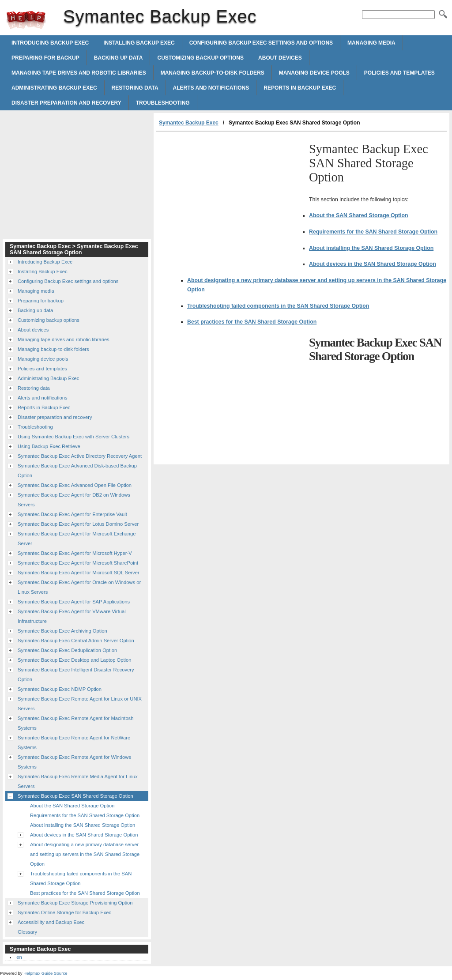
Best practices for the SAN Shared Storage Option (252, 322)
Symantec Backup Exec (26, 20)
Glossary (27, 932)
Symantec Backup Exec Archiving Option (62, 631)
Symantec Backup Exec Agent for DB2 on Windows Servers (74, 500)
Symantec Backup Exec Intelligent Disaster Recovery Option (76, 675)
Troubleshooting (163, 103)
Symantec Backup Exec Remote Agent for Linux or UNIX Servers (80, 704)
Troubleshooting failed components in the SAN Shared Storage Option (278, 306)
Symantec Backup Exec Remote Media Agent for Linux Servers (78, 781)
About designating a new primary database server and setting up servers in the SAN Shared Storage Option (85, 854)
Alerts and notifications (211, 88)
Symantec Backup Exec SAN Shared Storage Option (75, 796)
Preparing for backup (45, 58)
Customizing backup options (200, 58)
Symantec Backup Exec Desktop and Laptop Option (74, 660)
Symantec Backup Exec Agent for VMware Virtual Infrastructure (72, 616)
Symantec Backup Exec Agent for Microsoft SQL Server (79, 573)
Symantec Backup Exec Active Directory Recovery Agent (80, 456)
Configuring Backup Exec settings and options (261, 43)
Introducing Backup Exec (50, 43)
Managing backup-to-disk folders (213, 73)
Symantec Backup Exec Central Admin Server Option (76, 641)
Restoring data (135, 88)
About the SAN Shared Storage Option (359, 215)
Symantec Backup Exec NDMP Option (60, 689)
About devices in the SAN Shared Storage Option (373, 264)
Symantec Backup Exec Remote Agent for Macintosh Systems (75, 723)
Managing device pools (314, 73)
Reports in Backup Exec (300, 88)
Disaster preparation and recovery (66, 103)
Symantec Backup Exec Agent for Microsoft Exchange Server (77, 539)
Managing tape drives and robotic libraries (79, 73)
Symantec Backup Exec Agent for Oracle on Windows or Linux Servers (79, 587)
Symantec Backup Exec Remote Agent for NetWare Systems (74, 743)
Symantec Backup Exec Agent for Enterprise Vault (72, 514)
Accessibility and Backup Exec (51, 922)
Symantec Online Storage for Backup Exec (64, 912)
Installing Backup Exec (139, 43)
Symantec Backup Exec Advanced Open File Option (75, 485)
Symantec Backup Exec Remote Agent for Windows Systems (74, 762)
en (19, 957)
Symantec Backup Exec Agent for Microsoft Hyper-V (75, 553)
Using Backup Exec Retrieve (49, 446)
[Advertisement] (230, 198)
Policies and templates (399, 73)
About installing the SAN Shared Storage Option (371, 248)
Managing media (371, 43)
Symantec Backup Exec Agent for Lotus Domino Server (78, 524)
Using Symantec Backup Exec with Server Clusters (73, 437)
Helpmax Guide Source (45, 973)
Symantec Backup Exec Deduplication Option (67, 650)
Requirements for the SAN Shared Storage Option (373, 232)
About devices (280, 58)
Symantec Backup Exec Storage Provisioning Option (75, 903)
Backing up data (119, 58)
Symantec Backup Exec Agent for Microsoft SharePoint (78, 563)
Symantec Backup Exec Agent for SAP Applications (74, 602)
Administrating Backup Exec (54, 88)
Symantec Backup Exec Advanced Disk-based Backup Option (77, 471)
